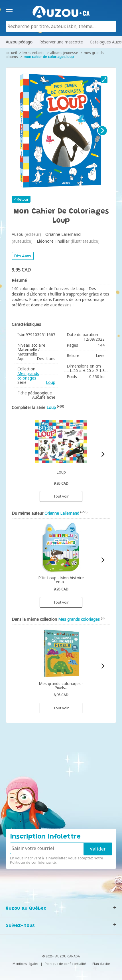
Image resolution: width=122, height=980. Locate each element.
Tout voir (61, 496)
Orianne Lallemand (63, 234)
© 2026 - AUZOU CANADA (61, 956)
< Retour (21, 199)
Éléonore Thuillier (53, 241)
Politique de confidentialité (33, 862)
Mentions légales (25, 964)
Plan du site (101, 964)
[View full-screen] (104, 80)
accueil (11, 53)
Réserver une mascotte (61, 42)
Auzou (18, 234)
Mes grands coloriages (28, 376)
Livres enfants (33, 53)
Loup (51, 382)
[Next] (102, 131)
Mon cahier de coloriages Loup (49, 57)
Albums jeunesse (64, 53)
